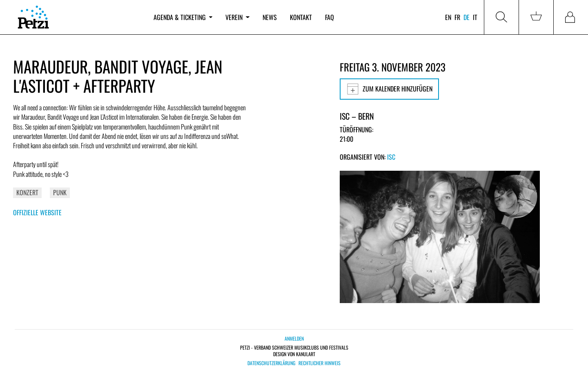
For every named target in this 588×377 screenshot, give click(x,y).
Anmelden (294, 338)
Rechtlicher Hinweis (320, 363)
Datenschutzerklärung (271, 363)
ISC (391, 157)
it (475, 17)
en (448, 17)
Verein (237, 17)
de (467, 17)
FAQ (330, 17)
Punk (60, 192)
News (270, 17)
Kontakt (301, 17)
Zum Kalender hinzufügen (389, 89)
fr (457, 17)
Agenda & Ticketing (183, 17)
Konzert (27, 192)
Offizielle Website (37, 212)
